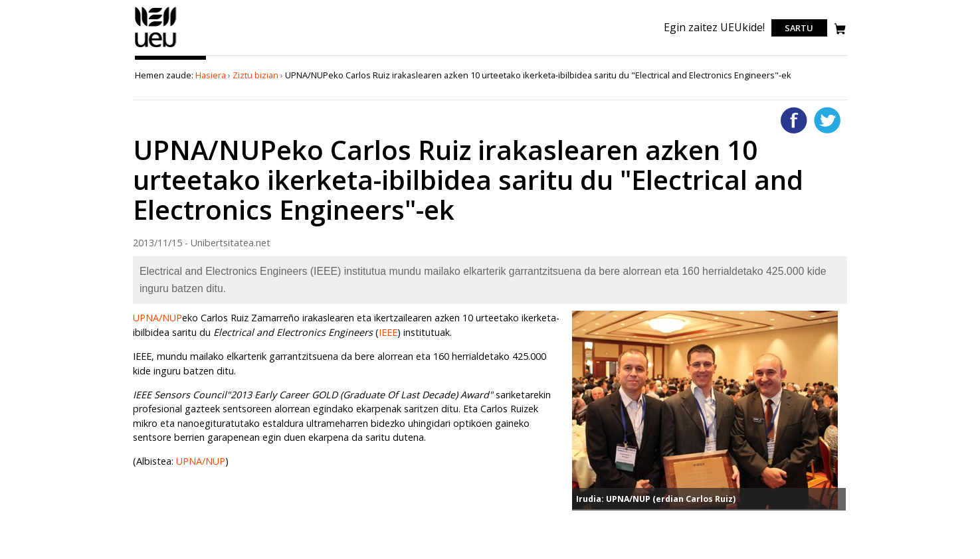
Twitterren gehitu (827, 120)
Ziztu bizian (255, 75)
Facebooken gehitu (794, 120)
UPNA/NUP (157, 318)
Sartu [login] (799, 28)
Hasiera (211, 75)
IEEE (388, 332)
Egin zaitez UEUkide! (714, 27)
